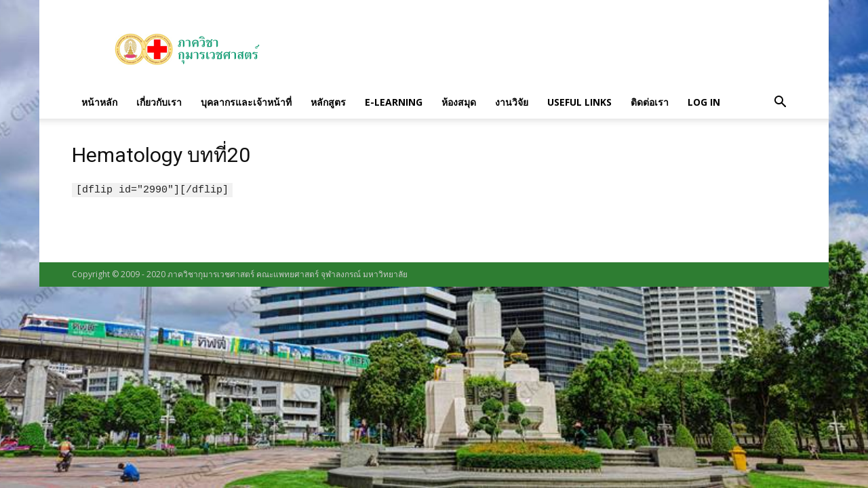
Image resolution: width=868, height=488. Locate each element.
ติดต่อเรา (650, 102)
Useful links (579, 102)
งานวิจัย (512, 102)
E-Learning (394, 102)
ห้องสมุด (459, 102)
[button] (780, 102)
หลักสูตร (328, 102)
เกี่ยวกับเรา (159, 102)
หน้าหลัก (99, 102)
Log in (704, 102)
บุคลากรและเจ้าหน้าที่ (246, 102)
